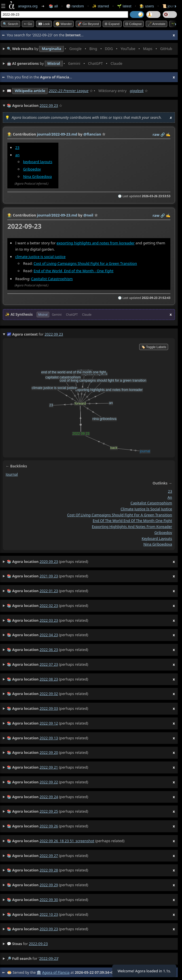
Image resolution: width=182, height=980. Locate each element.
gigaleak (137, 91)
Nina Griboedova (38, 176)
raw (156, 134)
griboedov (163, 532)
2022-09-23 (38, 944)
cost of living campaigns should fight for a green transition (120, 515)
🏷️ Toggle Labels (154, 347)
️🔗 (163, 134)
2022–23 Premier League (69, 91)
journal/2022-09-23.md (57, 134)
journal (12, 474)
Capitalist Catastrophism (52, 279)
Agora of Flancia (56, 972)
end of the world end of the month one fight (132, 521)
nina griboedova (158, 544)
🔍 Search (10, 24)
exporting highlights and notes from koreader (96, 243)
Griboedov (32, 169)
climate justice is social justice (41, 256)
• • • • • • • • (91, 49)
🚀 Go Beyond (88, 24)
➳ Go (28, 24)
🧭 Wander (64, 24)
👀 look (44, 24)
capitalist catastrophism (151, 503)
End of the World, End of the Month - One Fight (74, 271)
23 (17, 147)
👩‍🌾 (10, 134)
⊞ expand (112, 24)
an (17, 155)
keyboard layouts (38, 162)
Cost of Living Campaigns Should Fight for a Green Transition (85, 263)
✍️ (168, 134)
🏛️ (39, 972)
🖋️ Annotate (157, 24)
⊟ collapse (134, 24)
